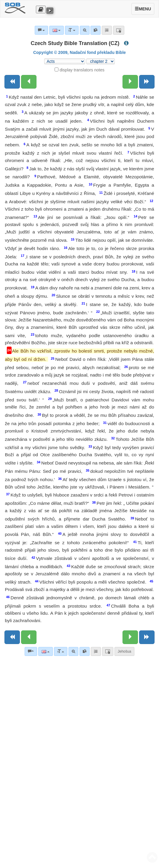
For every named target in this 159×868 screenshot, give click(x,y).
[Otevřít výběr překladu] (41, 9)
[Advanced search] (73, 651)
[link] (85, 651)
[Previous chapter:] (29, 82)
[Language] (46, 651)
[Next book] (147, 82)
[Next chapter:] (130, 82)
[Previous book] (12, 82)
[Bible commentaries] (31, 651)
